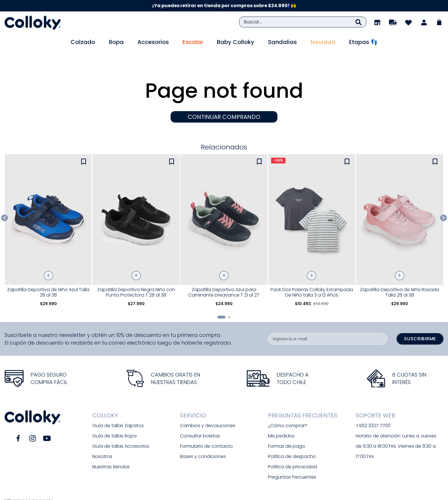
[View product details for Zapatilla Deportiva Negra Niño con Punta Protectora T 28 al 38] (136, 220)
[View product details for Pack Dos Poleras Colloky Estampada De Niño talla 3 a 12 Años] (312, 220)
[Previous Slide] (5, 206)
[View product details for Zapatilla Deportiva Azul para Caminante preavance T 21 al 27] (224, 220)
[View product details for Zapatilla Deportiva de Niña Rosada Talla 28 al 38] (400, 220)
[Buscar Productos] (358, 22)
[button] (221, 305)
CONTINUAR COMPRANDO (224, 105)
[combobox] (303, 22)
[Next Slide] (444, 206)
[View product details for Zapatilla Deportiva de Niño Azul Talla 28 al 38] (48, 220)
